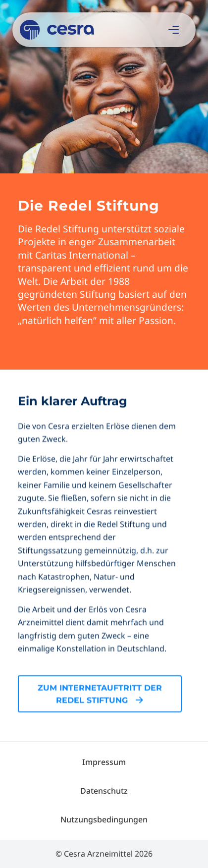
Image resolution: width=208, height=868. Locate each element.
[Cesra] (84, 30)
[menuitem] (104, 762)
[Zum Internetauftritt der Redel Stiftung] (100, 729)
